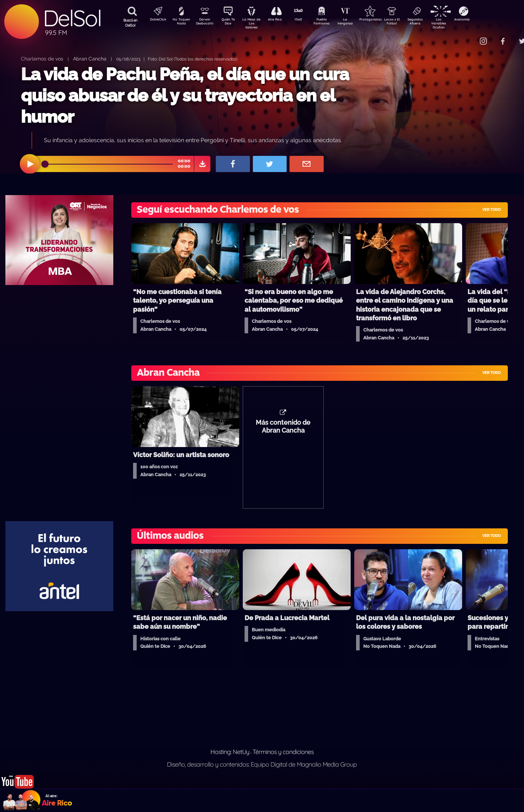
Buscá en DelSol (130, 23)
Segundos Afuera (432, 23)
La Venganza (357, 23)
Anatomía (483, 20)
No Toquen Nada (181, 23)
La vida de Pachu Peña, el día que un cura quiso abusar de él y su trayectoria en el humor (185, 96)
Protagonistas (382, 20)
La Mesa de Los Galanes (256, 23)
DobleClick (155, 20)
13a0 (306, 20)
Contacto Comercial (469, 37)
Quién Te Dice (231, 23)
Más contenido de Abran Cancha (283, 430)
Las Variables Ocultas (458, 23)
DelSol (72, 18)
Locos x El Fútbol (407, 23)
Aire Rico (281, 20)
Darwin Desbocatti (206, 23)
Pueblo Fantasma (332, 23)
